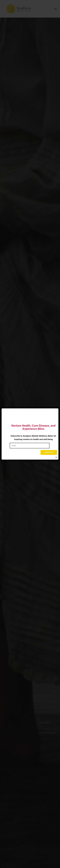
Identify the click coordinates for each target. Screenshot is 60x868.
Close (56, 456)
